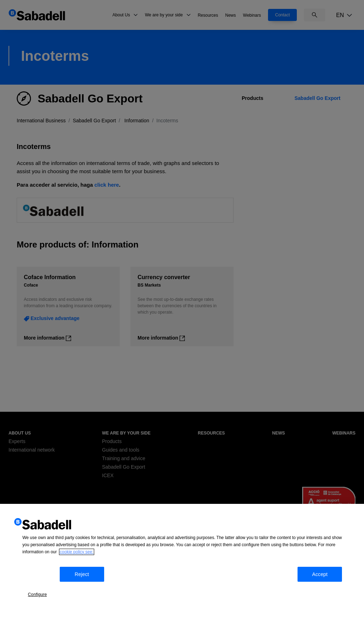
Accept (331, 591)
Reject (88, 591)
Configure (44, 590)
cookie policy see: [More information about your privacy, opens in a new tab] (77, 571)
